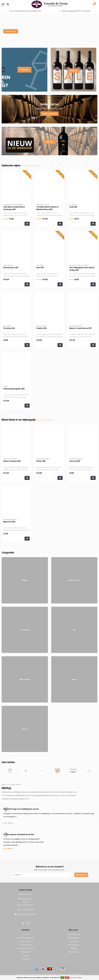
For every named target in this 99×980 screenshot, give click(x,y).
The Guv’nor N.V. (9, 328)
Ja (62, 978)
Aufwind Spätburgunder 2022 (14, 389)
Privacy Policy (26, 941)
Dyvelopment (78, 974)
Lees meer (9, 823)
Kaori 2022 (40, 267)
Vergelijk (73, 948)
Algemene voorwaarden (26, 938)
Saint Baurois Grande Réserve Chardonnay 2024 (14, 208)
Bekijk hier (25, 70)
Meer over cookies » (76, 978)
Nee (67, 978)
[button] (3, 70)
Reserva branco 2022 (11, 267)
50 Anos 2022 (41, 461)
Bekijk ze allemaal (50, 114)
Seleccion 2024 (75, 461)
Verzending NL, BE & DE (26, 948)
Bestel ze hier (11, 31)
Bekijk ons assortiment (30, 166)
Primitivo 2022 (41, 328)
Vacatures (26, 959)
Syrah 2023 (73, 207)
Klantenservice (26, 952)
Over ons (26, 934)
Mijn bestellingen (73, 938)
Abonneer (81, 875)
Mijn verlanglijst (73, 945)
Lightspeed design (65, 974)
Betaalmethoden (26, 945)
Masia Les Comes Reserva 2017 (80, 328)
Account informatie (73, 934)
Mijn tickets (73, 941)
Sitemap (26, 955)
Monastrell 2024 (9, 522)
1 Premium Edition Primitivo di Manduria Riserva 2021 (47, 208)
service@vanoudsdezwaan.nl (27, 914)
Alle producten (73, 952)
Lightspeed (54, 974)
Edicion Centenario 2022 (12, 461)
